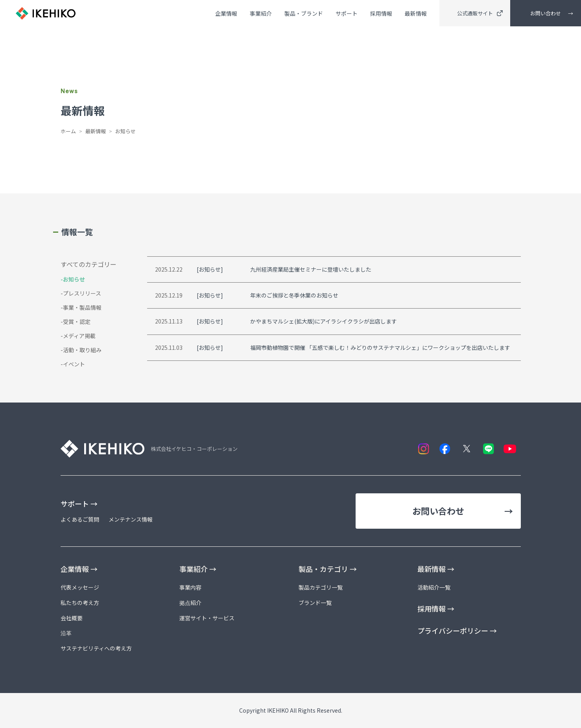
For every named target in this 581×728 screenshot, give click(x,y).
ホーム (68, 131)
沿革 (66, 633)
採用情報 (381, 15)
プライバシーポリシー (457, 631)
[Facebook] (445, 449)
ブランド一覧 (315, 603)
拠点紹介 (190, 603)
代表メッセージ (80, 587)
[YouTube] (510, 449)
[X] (467, 449)
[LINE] (488, 449)
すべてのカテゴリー (89, 264)
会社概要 (72, 618)
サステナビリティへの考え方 (96, 648)
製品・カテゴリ (328, 569)
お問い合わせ (546, 14)
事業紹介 (261, 15)
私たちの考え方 (80, 603)
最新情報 (416, 15)
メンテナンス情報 (131, 519)
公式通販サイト (480, 14)
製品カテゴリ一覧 (321, 587)
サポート (347, 15)
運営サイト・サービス (207, 618)
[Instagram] (423, 449)
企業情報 (226, 15)
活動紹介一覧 (434, 587)
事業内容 (190, 587)
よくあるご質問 (80, 519)
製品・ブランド (304, 15)
